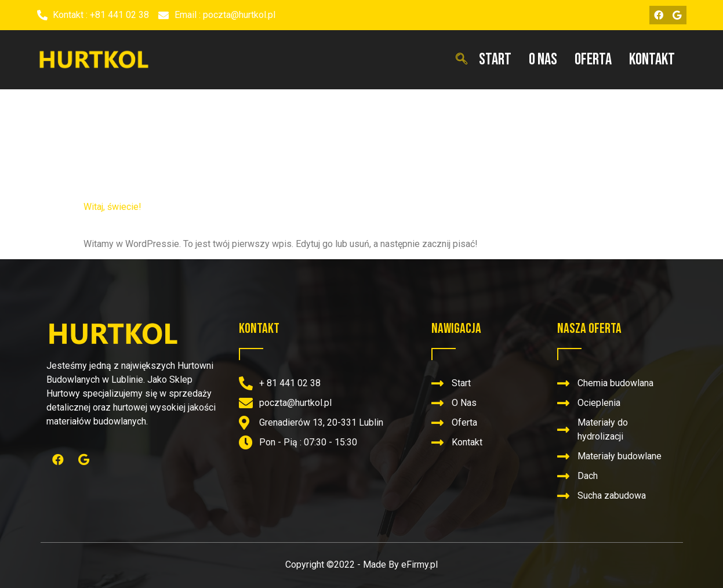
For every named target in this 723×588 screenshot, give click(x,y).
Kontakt (652, 59)
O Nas (543, 59)
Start (495, 59)
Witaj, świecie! (112, 207)
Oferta (593, 59)
